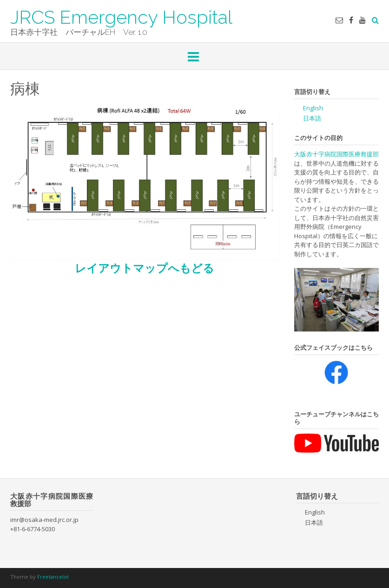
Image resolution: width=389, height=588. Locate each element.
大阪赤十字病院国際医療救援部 (336, 154)
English (313, 108)
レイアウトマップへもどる (145, 268)
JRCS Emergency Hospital (121, 16)
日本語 (312, 118)
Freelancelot (53, 577)
